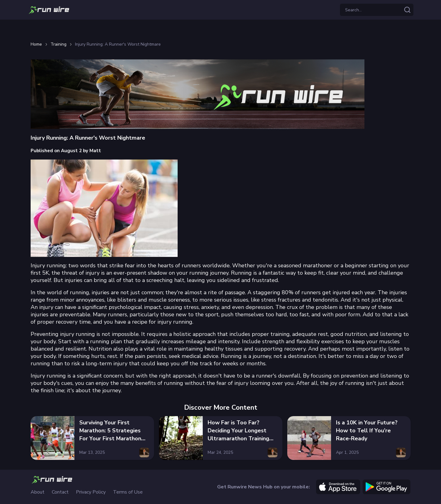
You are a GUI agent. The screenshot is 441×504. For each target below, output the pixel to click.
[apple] (338, 487)
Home (36, 44)
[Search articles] (407, 10)
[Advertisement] (221, 29)
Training (58, 44)
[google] (386, 487)
